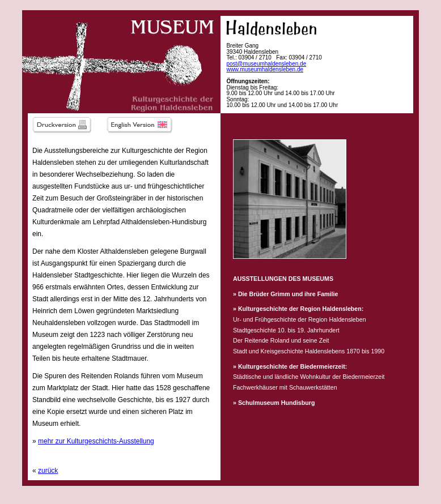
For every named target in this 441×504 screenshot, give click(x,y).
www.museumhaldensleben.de (265, 69)
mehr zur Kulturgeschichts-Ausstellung (96, 441)
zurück (48, 471)
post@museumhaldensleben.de (266, 64)
